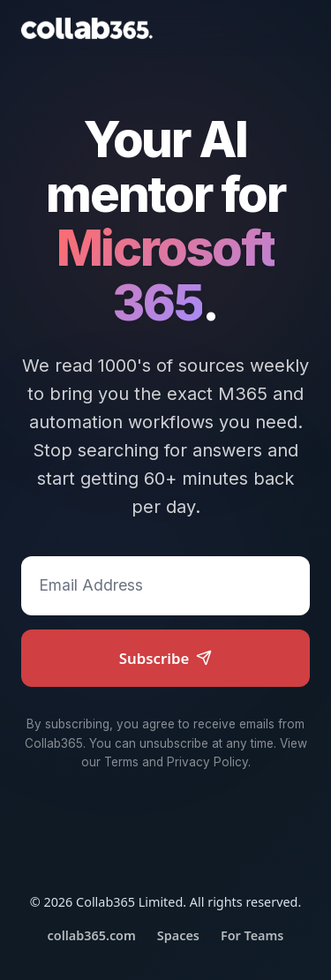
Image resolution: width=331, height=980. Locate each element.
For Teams (252, 935)
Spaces (178, 935)
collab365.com (92, 935)
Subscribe (166, 658)
